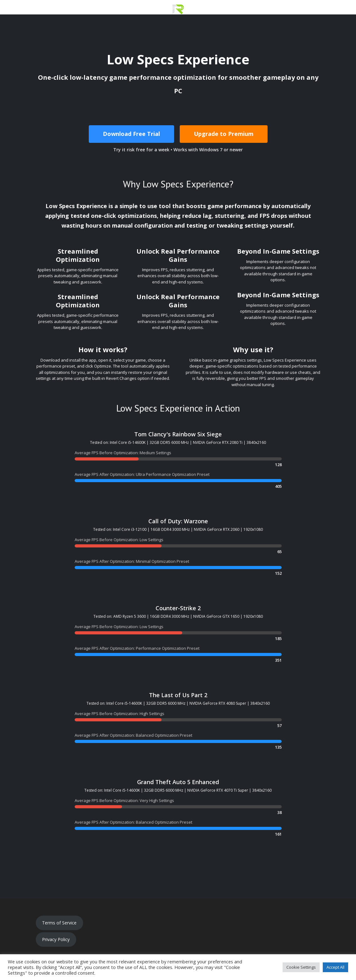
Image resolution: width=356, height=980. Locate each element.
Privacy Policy (56, 939)
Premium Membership (164, 8)
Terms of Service (59, 923)
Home (36, 8)
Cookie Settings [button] (301, 967)
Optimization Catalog (225, 8)
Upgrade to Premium (224, 134)
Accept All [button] (335, 967)
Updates (299, 8)
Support (271, 8)
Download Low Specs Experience (91, 8)
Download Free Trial (131, 134)
